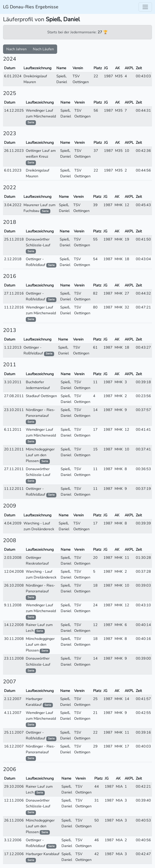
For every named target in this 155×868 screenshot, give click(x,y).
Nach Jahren (16, 49)
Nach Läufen (43, 49)
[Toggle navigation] (145, 7)
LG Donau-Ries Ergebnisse (31, 7)
